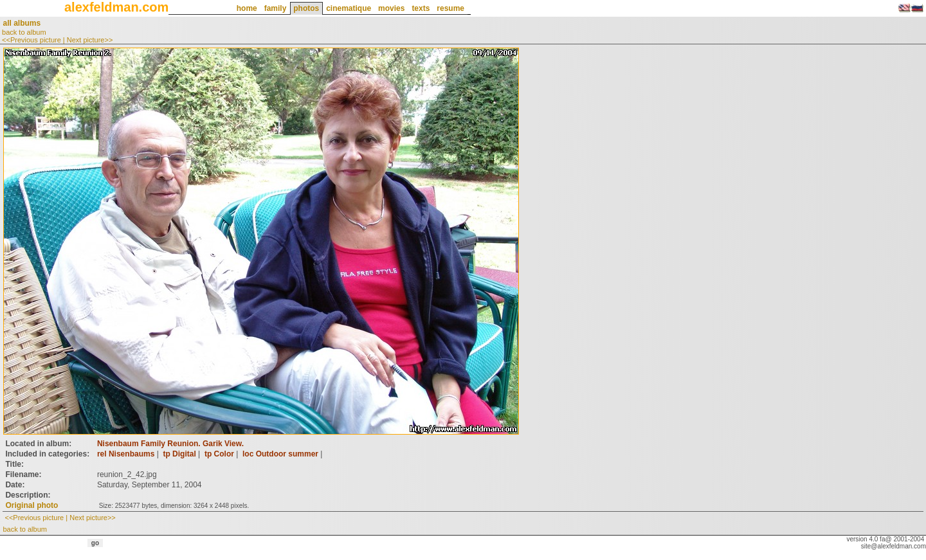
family (276, 8)
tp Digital (179, 454)
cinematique (349, 8)
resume (450, 8)
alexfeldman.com (116, 7)
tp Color (219, 454)
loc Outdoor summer (280, 454)
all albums (22, 23)
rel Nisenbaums (126, 454)
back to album (24, 32)
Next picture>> (90, 40)
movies (391, 8)
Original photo (32, 505)
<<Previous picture (32, 40)
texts (421, 8)
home (247, 8)
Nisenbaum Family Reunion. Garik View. (170, 444)
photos (306, 8)
